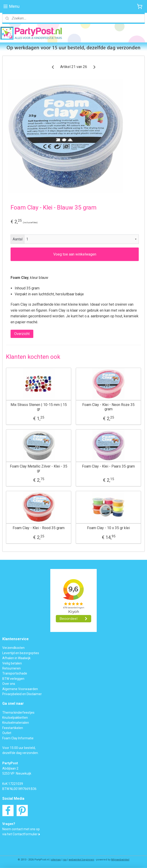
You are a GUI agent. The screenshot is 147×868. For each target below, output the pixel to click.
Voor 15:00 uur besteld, (19, 748)
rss (65, 860)
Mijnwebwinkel (120, 860)
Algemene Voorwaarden (20, 689)
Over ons (9, 684)
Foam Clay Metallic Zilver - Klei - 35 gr (39, 468)
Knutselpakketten (15, 718)
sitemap (56, 860)
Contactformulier (25, 834)
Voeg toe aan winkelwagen (75, 254)
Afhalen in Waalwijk (16, 658)
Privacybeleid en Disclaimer (22, 694)
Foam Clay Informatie (18, 738)
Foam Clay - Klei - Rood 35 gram (39, 528)
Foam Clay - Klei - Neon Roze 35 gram (108, 407)
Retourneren (11, 668)
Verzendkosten (13, 648)
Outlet (7, 733)
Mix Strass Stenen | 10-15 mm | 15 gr (39, 407)
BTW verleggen (13, 679)
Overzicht (22, 333)
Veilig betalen (12, 663)
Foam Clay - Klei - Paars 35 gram (108, 466)
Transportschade (15, 673)
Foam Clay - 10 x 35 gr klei (108, 528)
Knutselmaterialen (16, 723)
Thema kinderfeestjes (18, 713)
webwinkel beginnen (81, 860)
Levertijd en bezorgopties (21, 653)
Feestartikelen (13, 728)
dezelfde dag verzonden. (20, 753)
